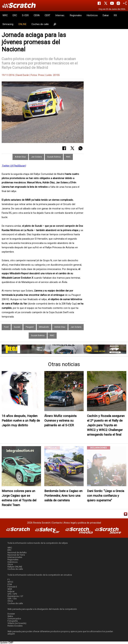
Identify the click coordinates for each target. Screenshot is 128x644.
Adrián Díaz (20, 157)
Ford (6, 327)
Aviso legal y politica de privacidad (82, 523)
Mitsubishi (44, 327)
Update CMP (7, 643)
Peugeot (30, 327)
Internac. (60, 15)
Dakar (106, 15)
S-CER (25, 15)
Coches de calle (40, 24)
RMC (68, 157)
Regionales (76, 15)
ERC (15, 15)
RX (115, 15)
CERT (47, 15)
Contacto (57, 523)
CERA (37, 15)
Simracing (8, 24)
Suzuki (17, 327)
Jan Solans (36, 157)
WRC (5, 15)
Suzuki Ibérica (54, 157)
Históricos (92, 15)
